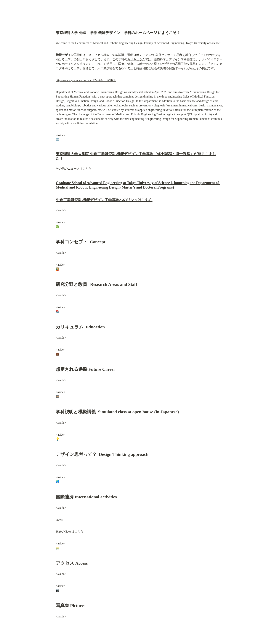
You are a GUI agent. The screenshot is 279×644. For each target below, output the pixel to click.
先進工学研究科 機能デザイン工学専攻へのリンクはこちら (104, 200)
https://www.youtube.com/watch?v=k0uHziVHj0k (86, 80)
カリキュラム (136, 59)
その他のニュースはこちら (74, 169)
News (59, 520)
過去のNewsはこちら (70, 532)
